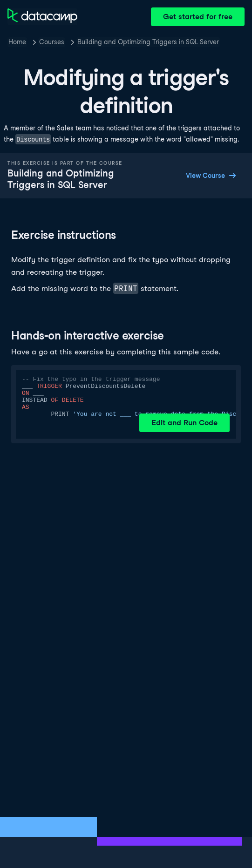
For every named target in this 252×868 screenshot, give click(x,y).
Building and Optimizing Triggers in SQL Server (148, 42)
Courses (52, 42)
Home (17, 42)
